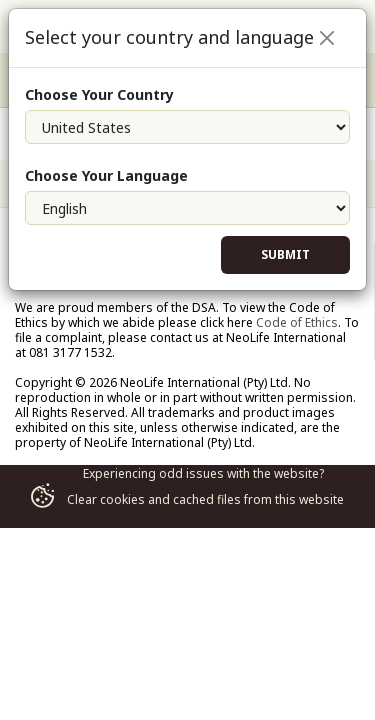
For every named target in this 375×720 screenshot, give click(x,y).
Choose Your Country (99, 94)
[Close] (327, 38)
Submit (285, 254)
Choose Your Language (106, 175)
